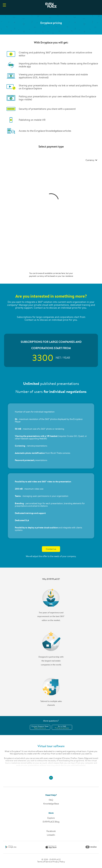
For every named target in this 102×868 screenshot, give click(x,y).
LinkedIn (51, 835)
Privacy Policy (59, 862)
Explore (51, 818)
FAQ (51, 800)
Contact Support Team (40, 727)
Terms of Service (45, 862)
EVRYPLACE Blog (51, 822)
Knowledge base (51, 804)
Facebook (51, 831)
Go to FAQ (62, 727)
